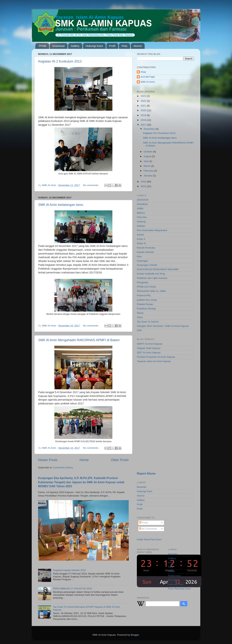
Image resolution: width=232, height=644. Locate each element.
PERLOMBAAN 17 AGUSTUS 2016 (72, 589)
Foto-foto (142, 217)
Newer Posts (48, 460)
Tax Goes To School (148, 322)
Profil (112, 46)
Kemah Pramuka (146, 248)
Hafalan (141, 226)
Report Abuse (146, 474)
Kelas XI (141, 243)
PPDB (43, 46)
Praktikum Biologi (146, 309)
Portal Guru (174, 576)
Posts (144, 523)
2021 (144, 106)
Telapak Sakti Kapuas (149, 348)
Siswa (140, 313)
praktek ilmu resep (147, 300)
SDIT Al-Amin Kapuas (149, 353)
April (146, 161)
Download (58, 46)
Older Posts (120, 460)
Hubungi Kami (94, 46)
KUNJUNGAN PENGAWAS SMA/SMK (158, 269)
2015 (144, 186)
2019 (144, 115)
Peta (124, 46)
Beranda (141, 487)
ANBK (140, 208)
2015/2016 (143, 200)
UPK (139, 330)
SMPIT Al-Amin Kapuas (150, 344)
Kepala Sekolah (145, 252)
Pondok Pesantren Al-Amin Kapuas (156, 357)
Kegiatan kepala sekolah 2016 (69, 570)
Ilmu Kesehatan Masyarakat (152, 230)
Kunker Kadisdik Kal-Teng (151, 274)
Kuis (139, 256)
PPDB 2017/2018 (146, 287)
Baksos (141, 213)
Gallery (75, 46)
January (148, 176)
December (150, 129)
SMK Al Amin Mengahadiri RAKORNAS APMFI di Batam (79, 340)
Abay (143, 72)
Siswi (140, 317)
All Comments (148, 529)
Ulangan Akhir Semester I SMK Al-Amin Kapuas (163, 326)
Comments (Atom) (63, 468)
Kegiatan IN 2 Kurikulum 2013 (60, 61)
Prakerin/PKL (144, 295)
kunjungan (142, 261)
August (148, 156)
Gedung (141, 222)
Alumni (138, 46)
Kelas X (141, 239)
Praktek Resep (145, 304)
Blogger (135, 635)
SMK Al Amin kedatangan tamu (61, 205)
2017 (144, 125)
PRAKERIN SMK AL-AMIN (151, 291)
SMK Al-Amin (148, 82)
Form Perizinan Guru (180, 589)
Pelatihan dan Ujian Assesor (152, 278)
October (148, 152)
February (149, 171)
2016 (144, 182)
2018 (144, 120)
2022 (144, 101)
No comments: (91, 185)
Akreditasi (142, 204)
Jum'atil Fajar (148, 77)
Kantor (140, 235)
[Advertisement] (159, 391)
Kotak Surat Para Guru (149, 539)
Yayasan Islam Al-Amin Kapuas (154, 361)
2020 (144, 110)
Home (84, 460)
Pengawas (143, 282)
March (147, 166)
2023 (144, 96)
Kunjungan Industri (147, 265)
